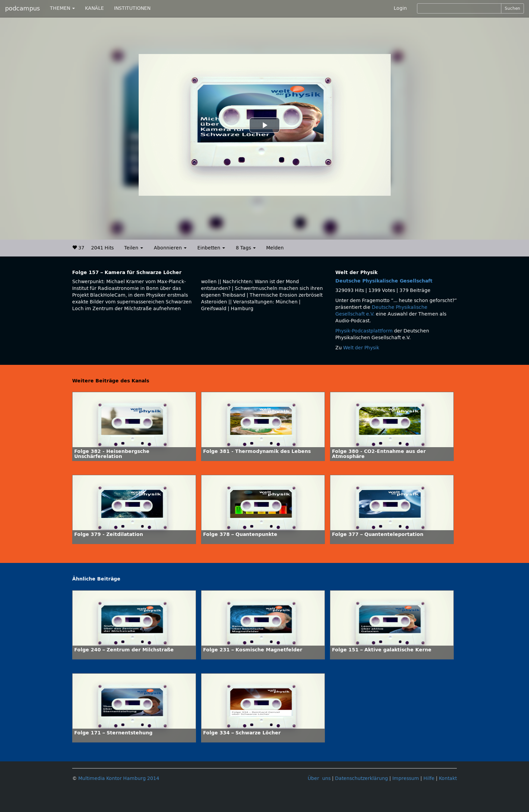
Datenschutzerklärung (361, 778)
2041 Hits (102, 248)
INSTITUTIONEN (132, 8)
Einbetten (211, 248)
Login (400, 8)
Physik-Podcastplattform (364, 331)
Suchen (512, 8)
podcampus (22, 8)
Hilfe (429, 778)
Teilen (134, 248)
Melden (275, 248)
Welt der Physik (361, 348)
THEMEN (62, 8)
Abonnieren (170, 248)
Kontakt (448, 778)
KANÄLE (94, 8)
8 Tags (246, 248)
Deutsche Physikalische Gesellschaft (384, 281)
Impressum (406, 778)
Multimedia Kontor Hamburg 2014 (119, 778)
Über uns (319, 778)
